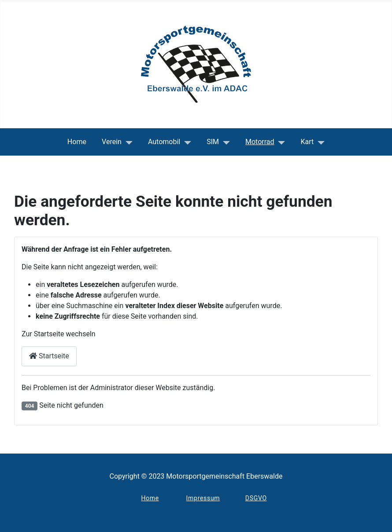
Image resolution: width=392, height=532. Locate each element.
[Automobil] (186, 142)
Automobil (164, 142)
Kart (307, 142)
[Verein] (127, 142)
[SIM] (224, 142)
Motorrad (260, 142)
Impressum (203, 498)
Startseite (49, 356)
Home (77, 142)
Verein (112, 142)
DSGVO (256, 498)
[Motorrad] (280, 142)
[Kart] (319, 142)
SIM (213, 142)
